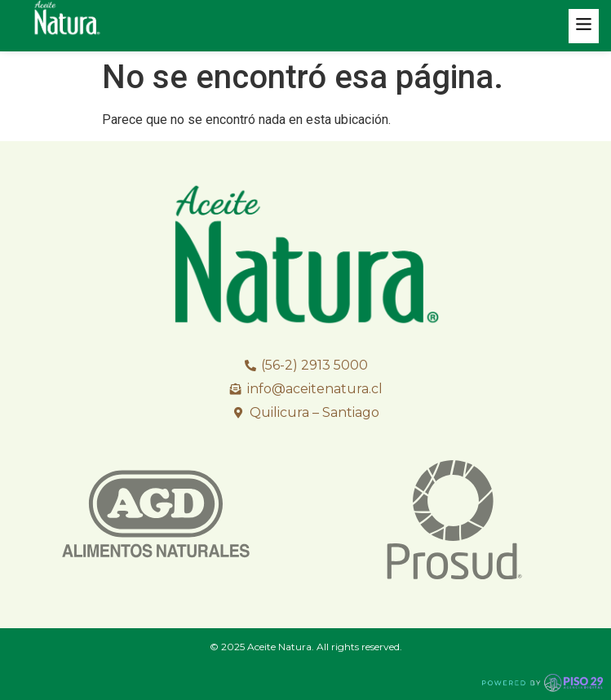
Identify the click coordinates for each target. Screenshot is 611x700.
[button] (584, 26)
